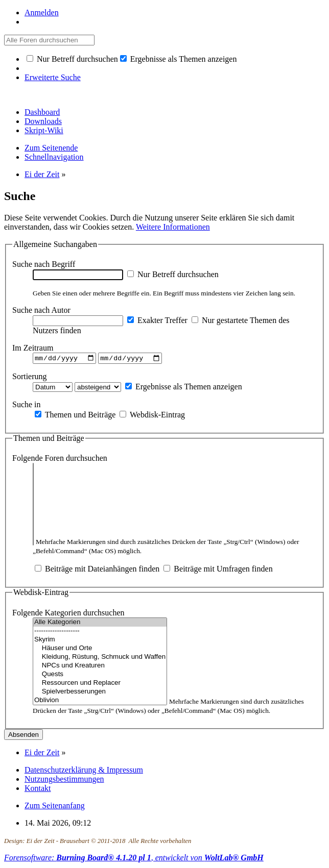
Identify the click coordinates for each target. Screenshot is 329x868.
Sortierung (30, 377)
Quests (100, 676)
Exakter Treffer (157, 320)
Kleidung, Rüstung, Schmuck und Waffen (100, 659)
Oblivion (100, 702)
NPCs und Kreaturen (100, 667)
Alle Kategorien (100, 624)
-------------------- (100, 633)
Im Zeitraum (33, 348)
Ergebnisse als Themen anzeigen (179, 59)
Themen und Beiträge (75, 416)
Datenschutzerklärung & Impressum (84, 771)
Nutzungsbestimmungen (64, 780)
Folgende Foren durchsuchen (60, 460)
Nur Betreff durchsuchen (72, 59)
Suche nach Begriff (44, 264)
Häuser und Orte (100, 650)
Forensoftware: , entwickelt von (134, 859)
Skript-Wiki (44, 130)
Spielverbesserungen (100, 693)
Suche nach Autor (41, 310)
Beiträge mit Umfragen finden (218, 570)
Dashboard (42, 112)
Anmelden (42, 13)
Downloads (43, 121)
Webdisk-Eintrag (152, 416)
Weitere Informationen (173, 227)
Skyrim (100, 641)
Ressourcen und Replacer (100, 685)
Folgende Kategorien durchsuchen (68, 614)
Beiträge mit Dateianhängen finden (97, 570)
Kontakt (38, 790)
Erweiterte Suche (53, 77)
